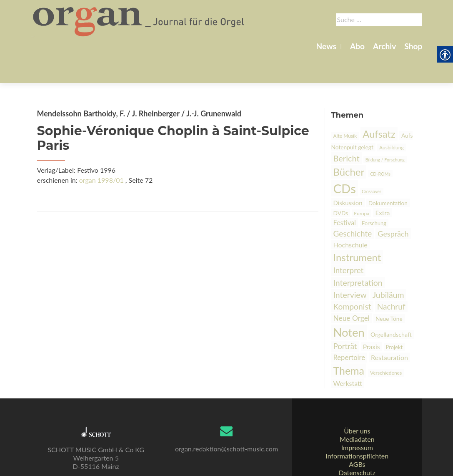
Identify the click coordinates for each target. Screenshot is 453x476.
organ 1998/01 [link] (101, 151)
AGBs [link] (357, 445)
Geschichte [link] (353, 204)
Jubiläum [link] (388, 266)
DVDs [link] (341, 184)
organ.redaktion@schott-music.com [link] (226, 429)
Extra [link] (382, 184)
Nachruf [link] (391, 277)
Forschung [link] (374, 194)
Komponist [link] (352, 277)
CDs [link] (345, 159)
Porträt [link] (345, 317)
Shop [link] (413, 46)
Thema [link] (349, 341)
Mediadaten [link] (357, 420)
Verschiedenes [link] (386, 344)
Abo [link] (357, 46)
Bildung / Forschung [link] (385, 130)
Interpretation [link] (358, 253)
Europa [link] (362, 184)
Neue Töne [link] (389, 289)
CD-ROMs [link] (380, 145)
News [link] (326, 46)
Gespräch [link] (393, 204)
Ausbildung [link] (392, 118)
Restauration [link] (389, 328)
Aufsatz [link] (379, 105)
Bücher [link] (349, 142)
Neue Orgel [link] (352, 289)
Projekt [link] (394, 318)
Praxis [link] (372, 317)
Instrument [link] (357, 228)
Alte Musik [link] (345, 107)
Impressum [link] (357, 428)
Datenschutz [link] (357, 453)
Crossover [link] (372, 162)
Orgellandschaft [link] (391, 305)
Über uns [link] (357, 412)
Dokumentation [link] (388, 174)
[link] (139, 20)
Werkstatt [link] (348, 354)
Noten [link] (349, 303)
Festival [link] (345, 193)
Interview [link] (350, 266)
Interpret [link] (349, 241)
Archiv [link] (384, 46)
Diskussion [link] (348, 174)
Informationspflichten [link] (357, 437)
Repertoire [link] (349, 328)
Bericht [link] (347, 129)
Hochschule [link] (350, 215)
